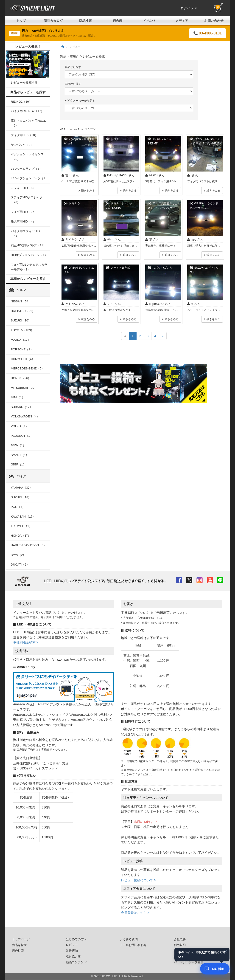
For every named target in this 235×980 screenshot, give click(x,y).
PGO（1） (18, 507)
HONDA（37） (21, 536)
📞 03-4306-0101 (207, 33)
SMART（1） (20, 455)
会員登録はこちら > (135, 913)
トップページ (21, 939)
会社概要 (180, 939)
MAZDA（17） (21, 340)
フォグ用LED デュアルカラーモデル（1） (29, 267)
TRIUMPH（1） (21, 526)
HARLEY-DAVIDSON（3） (29, 545)
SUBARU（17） (22, 407)
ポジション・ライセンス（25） (27, 157)
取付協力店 (73, 957)
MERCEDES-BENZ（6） (28, 368)
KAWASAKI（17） (23, 517)
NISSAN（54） (21, 301)
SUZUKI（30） (21, 320)
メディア (182, 21)
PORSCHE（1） (22, 349)
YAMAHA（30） (22, 488)
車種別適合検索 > (26, 642)
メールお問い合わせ (133, 945)
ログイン (189, 8)
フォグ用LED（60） (24, 135)
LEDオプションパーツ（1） (29, 178)
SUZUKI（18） (21, 497)
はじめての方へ (76, 939)
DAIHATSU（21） (23, 311)
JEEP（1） (18, 464)
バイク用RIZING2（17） (27, 111)
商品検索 (85, 21)
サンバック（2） (22, 145)
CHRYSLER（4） (23, 359)
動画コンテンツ (76, 962)
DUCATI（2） (20, 565)
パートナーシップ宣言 (189, 962)
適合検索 (18, 951)
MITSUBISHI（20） (24, 388)
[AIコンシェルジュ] (215, 969)
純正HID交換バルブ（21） (28, 245)
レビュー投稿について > (138, 880)
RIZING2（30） (21, 102)
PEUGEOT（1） (22, 436)
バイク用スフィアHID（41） (25, 234)
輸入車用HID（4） (23, 221)
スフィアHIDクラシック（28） (27, 200)
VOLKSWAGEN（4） (25, 416)
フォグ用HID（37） (24, 212)
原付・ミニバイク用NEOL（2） (28, 123)
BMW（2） (18, 555)
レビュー (72, 945)
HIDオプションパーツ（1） (29, 255)
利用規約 (180, 945)
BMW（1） (18, 445)
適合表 (117, 21)
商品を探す (19, 945)
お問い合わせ (214, 21)
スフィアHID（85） (24, 188)
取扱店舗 (72, 951)
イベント (150, 21)
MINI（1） (18, 397)
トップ (21, 21)
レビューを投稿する (24, 83)
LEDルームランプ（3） (27, 169)
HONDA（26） (21, 378)
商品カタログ (53, 21)
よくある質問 (129, 939)
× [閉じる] (226, 952)
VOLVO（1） (20, 426)
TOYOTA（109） (22, 330)
